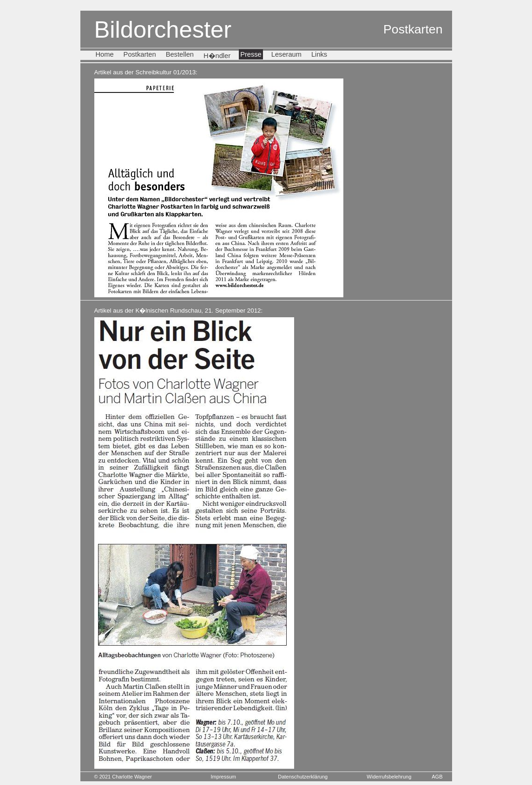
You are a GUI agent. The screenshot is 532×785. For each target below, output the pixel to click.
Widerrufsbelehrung (389, 777)
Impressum (223, 777)
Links (319, 54)
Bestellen (180, 54)
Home (105, 54)
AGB (437, 777)
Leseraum (286, 54)
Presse (251, 54)
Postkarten (140, 54)
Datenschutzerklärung (303, 777)
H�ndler (217, 56)
